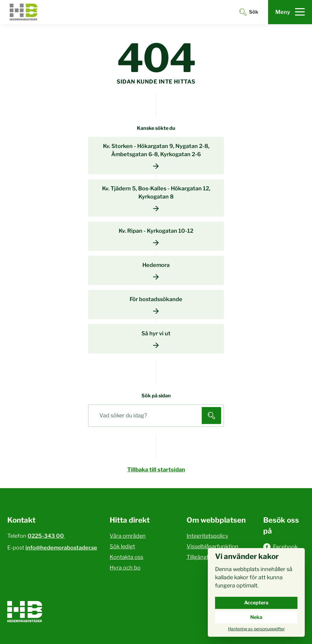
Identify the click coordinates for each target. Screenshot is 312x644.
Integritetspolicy (207, 536)
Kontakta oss (126, 557)
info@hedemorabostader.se (61, 548)
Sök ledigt (122, 546)
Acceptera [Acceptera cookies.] (256, 603)
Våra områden (128, 536)
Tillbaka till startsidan (156, 470)
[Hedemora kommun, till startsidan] (24, 12)
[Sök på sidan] (146, 416)
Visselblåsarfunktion (212, 546)
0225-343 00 (46, 536)
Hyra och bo (125, 568)
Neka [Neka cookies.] (256, 617)
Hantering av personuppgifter (256, 629)
